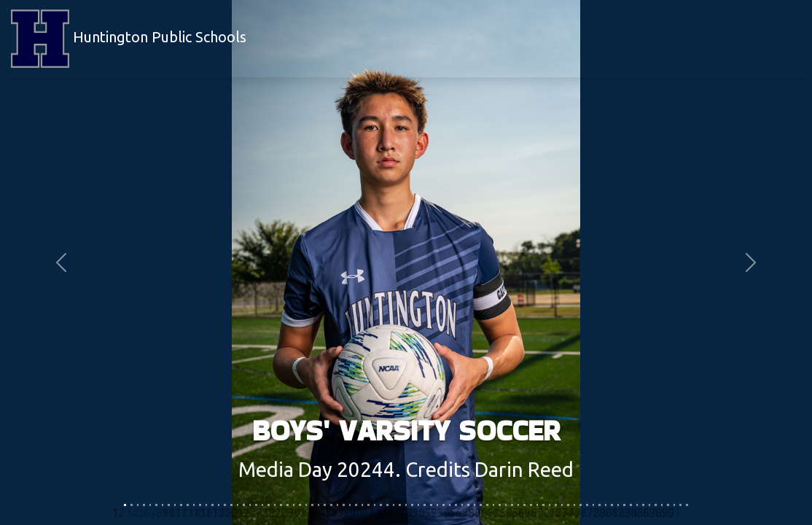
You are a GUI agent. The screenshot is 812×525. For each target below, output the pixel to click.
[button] (61, 262)
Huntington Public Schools (129, 39)
